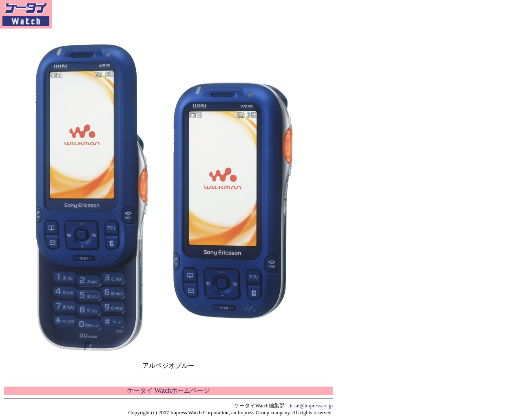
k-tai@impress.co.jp (311, 406)
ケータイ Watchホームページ (168, 390)
